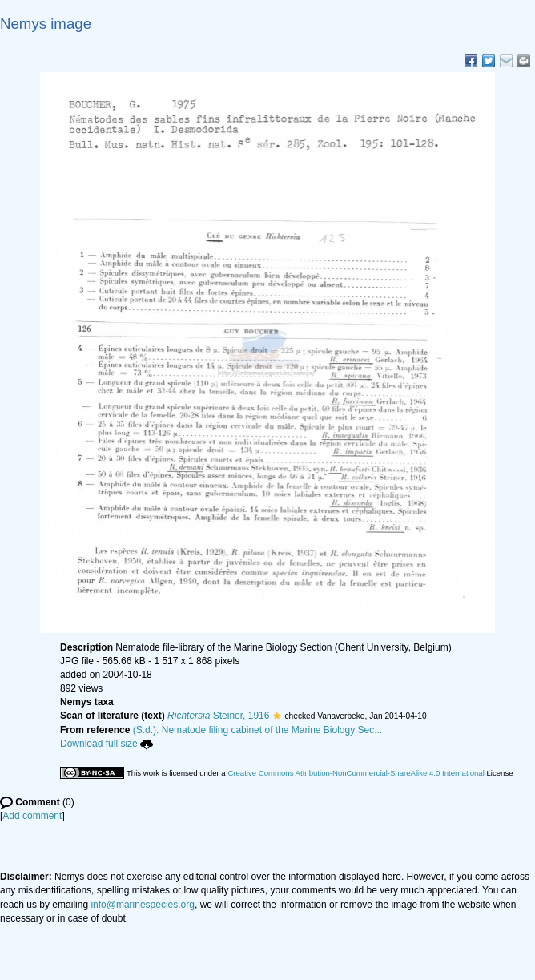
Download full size (107, 744)
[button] (277, 716)
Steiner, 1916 (218, 716)
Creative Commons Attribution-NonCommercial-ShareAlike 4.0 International (356, 773)
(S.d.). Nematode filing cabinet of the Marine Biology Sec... (258, 730)
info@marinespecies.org (143, 905)
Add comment (32, 816)
